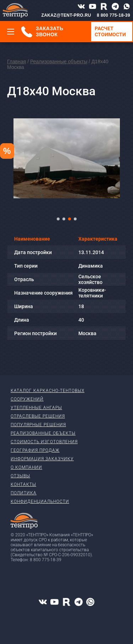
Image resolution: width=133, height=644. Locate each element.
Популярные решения (38, 425)
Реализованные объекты (59, 61)
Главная (16, 61)
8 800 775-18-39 (113, 15)
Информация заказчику (42, 459)
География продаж (35, 450)
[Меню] (11, 32)
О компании (26, 467)
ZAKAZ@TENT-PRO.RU (66, 15)
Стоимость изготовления (44, 442)
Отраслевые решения (38, 416)
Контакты (23, 484)
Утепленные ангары (36, 408)
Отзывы (20, 476)
